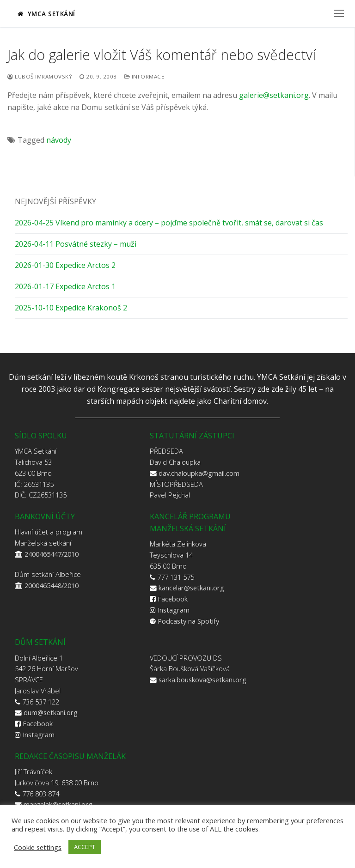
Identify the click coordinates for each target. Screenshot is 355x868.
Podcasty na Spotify (188, 621)
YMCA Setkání (46, 14)
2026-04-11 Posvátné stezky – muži (76, 244)
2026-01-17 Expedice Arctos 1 (65, 286)
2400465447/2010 (52, 554)
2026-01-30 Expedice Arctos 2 (65, 265)
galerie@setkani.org (274, 95)
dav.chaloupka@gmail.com (199, 473)
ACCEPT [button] (85, 847)
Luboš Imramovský (40, 76)
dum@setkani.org (51, 712)
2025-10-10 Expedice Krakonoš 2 (71, 308)
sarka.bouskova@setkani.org (202, 680)
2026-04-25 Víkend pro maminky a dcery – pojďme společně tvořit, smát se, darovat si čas (169, 223)
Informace (144, 76)
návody (59, 140)
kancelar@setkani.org (191, 588)
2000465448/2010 (52, 585)
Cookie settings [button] (38, 847)
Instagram (174, 610)
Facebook (173, 599)
